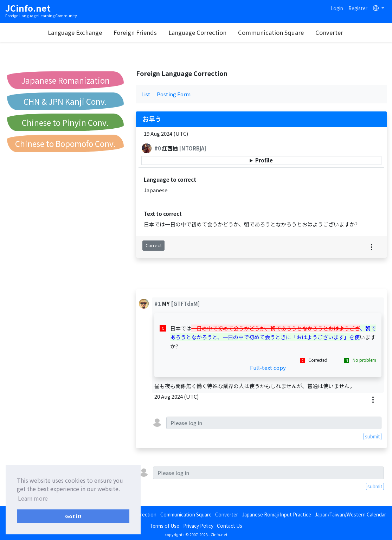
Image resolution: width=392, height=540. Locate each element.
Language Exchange (75, 32)
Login (337, 8)
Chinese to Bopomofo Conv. (65, 143)
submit (372, 436)
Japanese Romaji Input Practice (277, 514)
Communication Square (271, 32)
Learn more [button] (33, 498)
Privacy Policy (198, 526)
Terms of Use (165, 526)
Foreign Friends (135, 32)
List (146, 94)
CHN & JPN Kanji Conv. (65, 101)
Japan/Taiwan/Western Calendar (350, 514)
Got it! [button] (73, 516)
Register (358, 8)
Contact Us (230, 526)
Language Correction (197, 32)
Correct (154, 245)
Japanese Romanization (65, 80)
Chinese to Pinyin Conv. (65, 122)
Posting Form (174, 94)
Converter (329, 32)
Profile (264, 160)
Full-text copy (268, 368)
